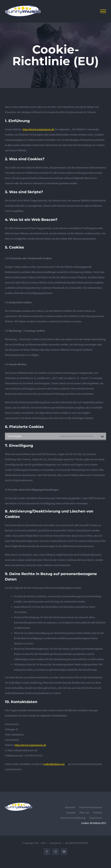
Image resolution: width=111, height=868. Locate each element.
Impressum (96, 818)
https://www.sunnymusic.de (38, 129)
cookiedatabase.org (54, 764)
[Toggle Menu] (103, 11)
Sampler (71, 813)
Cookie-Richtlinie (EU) (94, 823)
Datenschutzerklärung (73, 818)
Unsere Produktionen (91, 807)
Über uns (84, 813)
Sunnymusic (55, 843)
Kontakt (98, 813)
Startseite (70, 807)
